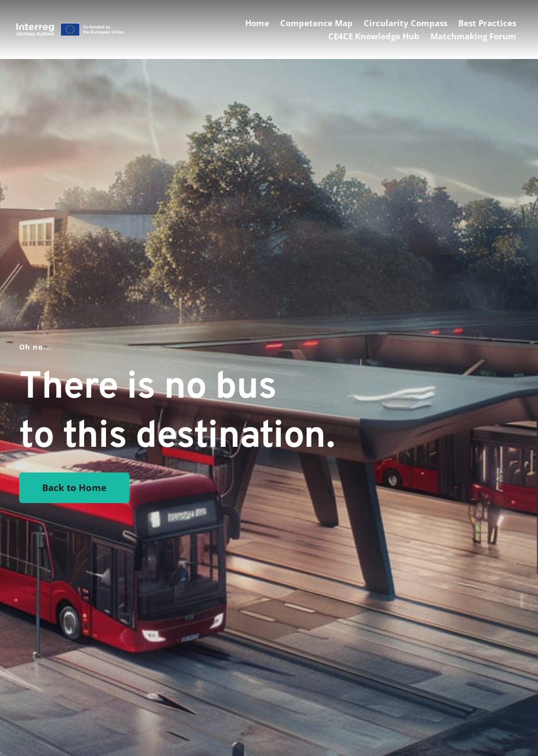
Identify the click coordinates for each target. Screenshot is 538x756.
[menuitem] (257, 23)
